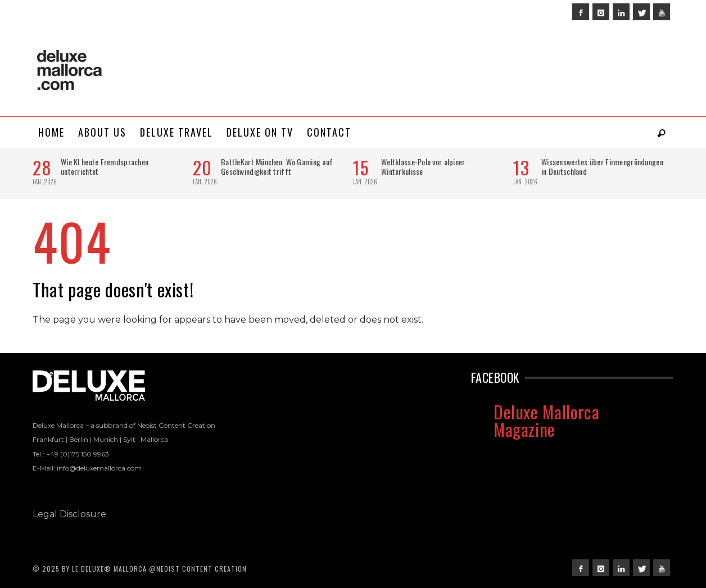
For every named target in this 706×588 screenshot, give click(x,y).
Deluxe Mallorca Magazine (546, 420)
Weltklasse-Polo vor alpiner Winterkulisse (423, 166)
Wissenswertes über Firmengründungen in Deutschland (602, 166)
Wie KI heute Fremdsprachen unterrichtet (105, 166)
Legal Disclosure (69, 514)
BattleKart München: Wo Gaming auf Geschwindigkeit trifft (277, 166)
